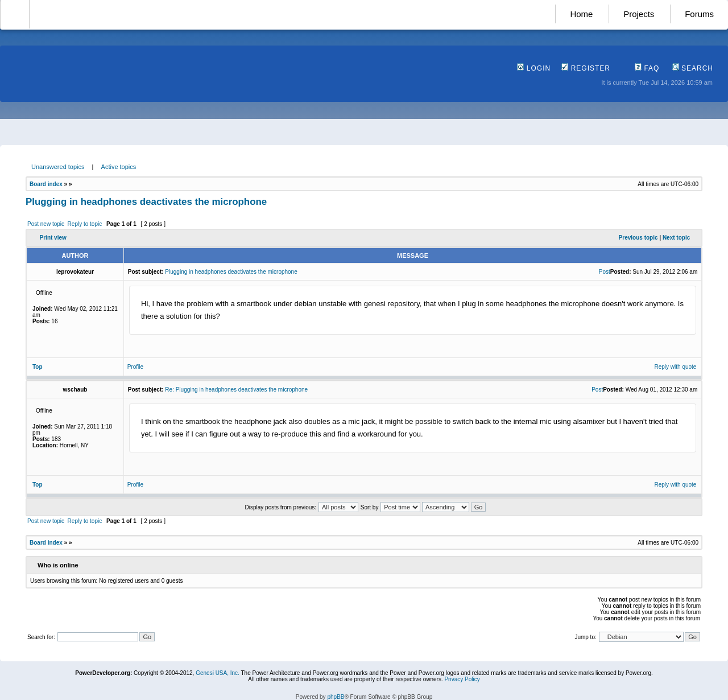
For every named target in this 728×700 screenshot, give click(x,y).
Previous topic (638, 238)
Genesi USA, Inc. (218, 673)
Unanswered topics (58, 167)
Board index (46, 184)
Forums (699, 14)
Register (586, 68)
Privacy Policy (462, 679)
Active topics (119, 167)
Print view (53, 238)
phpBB (336, 697)
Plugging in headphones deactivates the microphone (146, 202)
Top (38, 367)
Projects (639, 14)
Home (581, 14)
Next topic (676, 238)
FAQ (647, 68)
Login (534, 68)
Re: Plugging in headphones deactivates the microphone (236, 390)
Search (693, 68)
